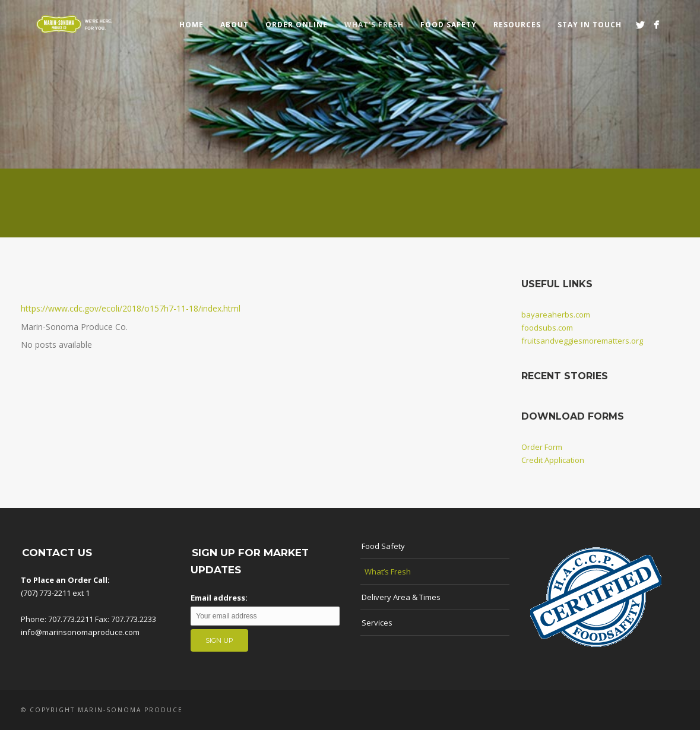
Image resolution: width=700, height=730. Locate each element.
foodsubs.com (547, 328)
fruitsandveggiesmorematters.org (582, 341)
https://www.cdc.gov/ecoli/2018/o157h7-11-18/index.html (131, 308)
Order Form (542, 447)
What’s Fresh (374, 25)
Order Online (297, 25)
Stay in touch (590, 25)
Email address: (219, 598)
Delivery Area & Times (401, 597)
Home (191, 25)
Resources (517, 25)
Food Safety (449, 25)
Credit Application (553, 460)
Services (377, 623)
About (235, 25)
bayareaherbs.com (556, 315)
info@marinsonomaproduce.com (80, 632)
